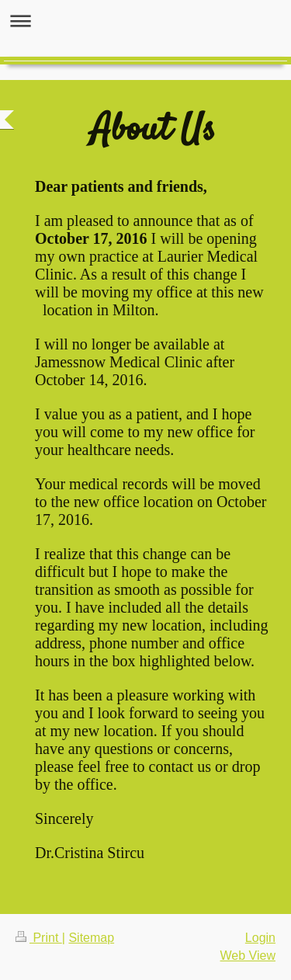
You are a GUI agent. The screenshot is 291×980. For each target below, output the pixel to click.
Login (260, 938)
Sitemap (91, 938)
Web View (248, 956)
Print (39, 938)
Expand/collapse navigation (145, 21)
